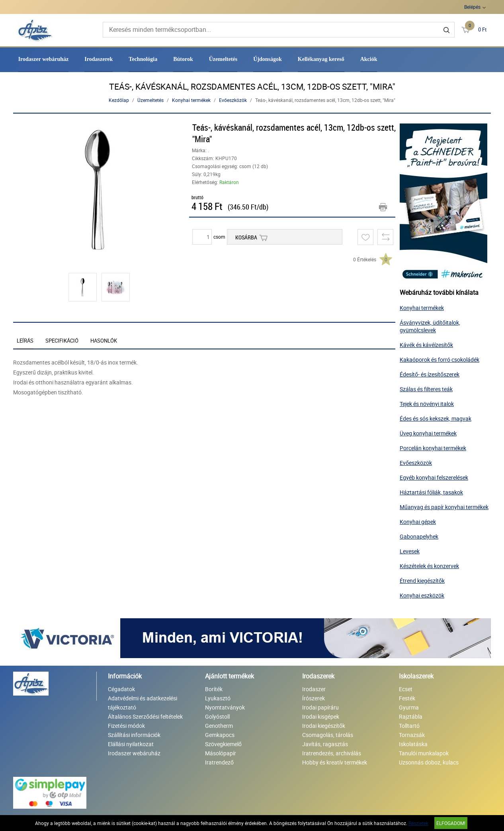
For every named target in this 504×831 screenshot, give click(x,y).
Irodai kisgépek (321, 716)
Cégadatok (121, 689)
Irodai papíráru (320, 707)
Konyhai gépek (418, 522)
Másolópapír (221, 753)
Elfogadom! (451, 823)
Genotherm (219, 726)
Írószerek (314, 698)
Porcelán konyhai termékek (433, 448)
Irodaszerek (99, 59)
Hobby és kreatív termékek (335, 762)
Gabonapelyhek (419, 536)
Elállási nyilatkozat (131, 744)
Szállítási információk (134, 735)
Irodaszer (314, 689)
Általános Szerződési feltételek (145, 716)
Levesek (410, 551)
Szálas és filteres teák (426, 389)
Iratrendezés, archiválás (332, 753)
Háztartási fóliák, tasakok (431, 492)
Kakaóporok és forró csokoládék (440, 360)
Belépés (472, 7)
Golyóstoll (217, 716)
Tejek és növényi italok (427, 404)
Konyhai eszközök (422, 595)
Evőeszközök (233, 100)
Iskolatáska (413, 744)
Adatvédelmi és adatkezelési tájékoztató (143, 703)
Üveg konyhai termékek (428, 433)
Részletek (418, 823)
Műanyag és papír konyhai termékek (444, 507)
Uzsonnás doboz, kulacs (429, 762)
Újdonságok (268, 59)
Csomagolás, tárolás (328, 735)
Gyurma (409, 707)
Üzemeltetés (223, 59)
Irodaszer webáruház (44, 59)
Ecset (406, 689)
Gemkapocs (220, 735)
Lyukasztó (218, 698)
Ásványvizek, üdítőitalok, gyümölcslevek (430, 326)
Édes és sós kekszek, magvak (436, 418)
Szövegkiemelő (223, 744)
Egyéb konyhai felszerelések (434, 477)
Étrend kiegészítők (422, 581)
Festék (407, 698)
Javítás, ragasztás (325, 744)
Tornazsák (412, 735)
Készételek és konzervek (429, 566)
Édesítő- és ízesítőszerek (430, 374)
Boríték (214, 689)
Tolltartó (409, 726)
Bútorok (183, 59)
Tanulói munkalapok (424, 753)
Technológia (143, 59)
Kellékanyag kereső (321, 59)
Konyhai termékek (191, 100)
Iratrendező (219, 762)
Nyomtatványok (225, 707)
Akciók (369, 59)
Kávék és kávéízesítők (426, 345)
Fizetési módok (126, 726)
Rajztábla (411, 716)
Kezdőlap (119, 100)
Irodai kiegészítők (324, 726)
